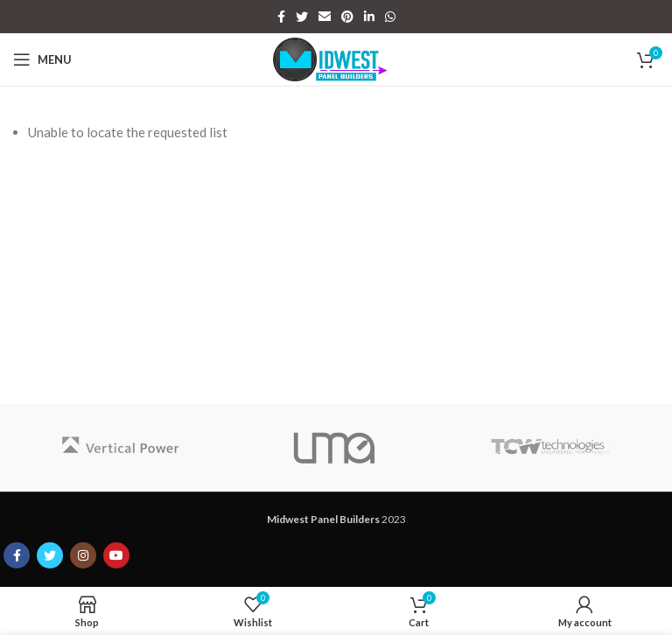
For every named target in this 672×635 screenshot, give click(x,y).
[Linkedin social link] (369, 17)
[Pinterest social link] (347, 17)
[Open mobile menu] (42, 59)
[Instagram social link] (83, 555)
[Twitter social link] (302, 17)
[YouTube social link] (116, 555)
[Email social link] (325, 17)
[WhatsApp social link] (390, 17)
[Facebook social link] (281, 17)
